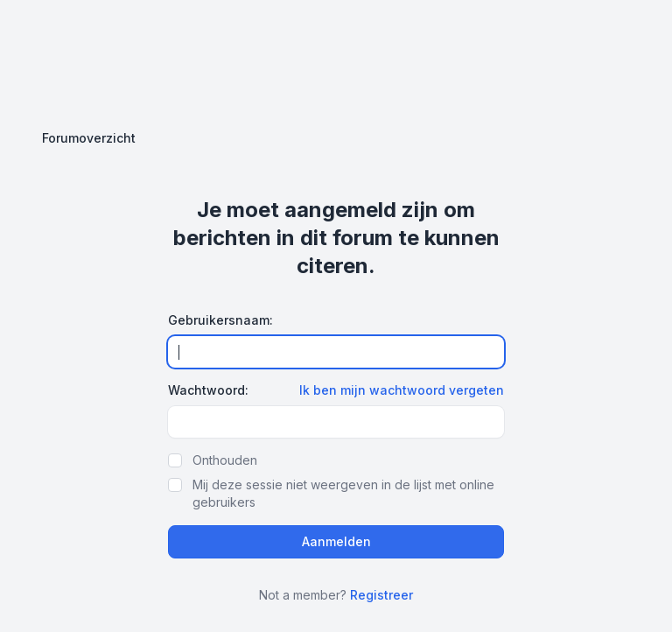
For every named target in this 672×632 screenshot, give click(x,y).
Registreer (381, 595)
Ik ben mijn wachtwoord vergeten (402, 390)
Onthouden (225, 460)
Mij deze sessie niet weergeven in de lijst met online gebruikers (343, 493)
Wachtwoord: (208, 390)
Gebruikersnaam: (220, 320)
